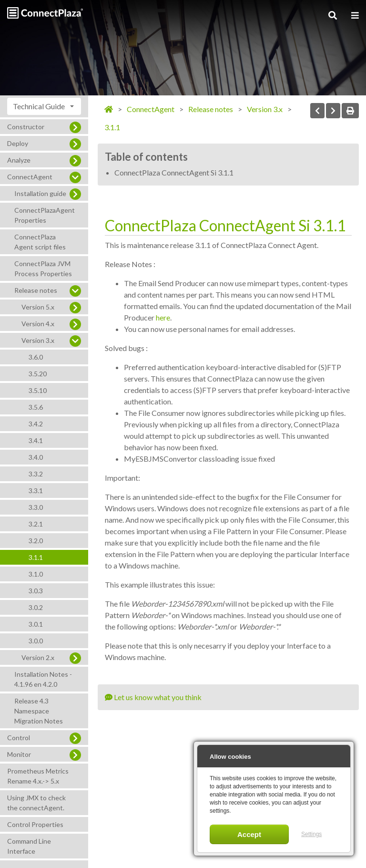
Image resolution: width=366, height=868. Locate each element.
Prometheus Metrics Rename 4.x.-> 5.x (38, 776)
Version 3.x (38, 340)
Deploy (18, 143)
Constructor (26, 127)
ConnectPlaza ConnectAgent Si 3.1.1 (174, 172)
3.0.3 (36, 591)
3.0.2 (36, 607)
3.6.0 (36, 357)
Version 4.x (38, 324)
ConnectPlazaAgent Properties (45, 215)
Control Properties (35, 824)
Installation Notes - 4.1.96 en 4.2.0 (43, 679)
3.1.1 (36, 557)
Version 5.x (38, 307)
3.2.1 (36, 524)
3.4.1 (36, 440)
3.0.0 (36, 641)
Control (19, 738)
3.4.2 (36, 424)
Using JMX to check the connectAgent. (36, 803)
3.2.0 (36, 541)
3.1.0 (36, 574)
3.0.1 (36, 624)
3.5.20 (38, 374)
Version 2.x (38, 657)
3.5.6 (36, 407)
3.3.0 (36, 507)
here (163, 317)
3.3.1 (36, 491)
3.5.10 (38, 390)
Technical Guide (39, 106)
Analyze (19, 160)
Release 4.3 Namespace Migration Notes (39, 711)
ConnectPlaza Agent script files (40, 242)
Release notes (36, 290)
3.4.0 (36, 457)
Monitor (19, 754)
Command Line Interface (29, 846)
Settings (311, 834)
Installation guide (40, 193)
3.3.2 (36, 474)
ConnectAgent (30, 177)
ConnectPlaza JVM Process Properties (43, 269)
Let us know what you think (153, 697)
